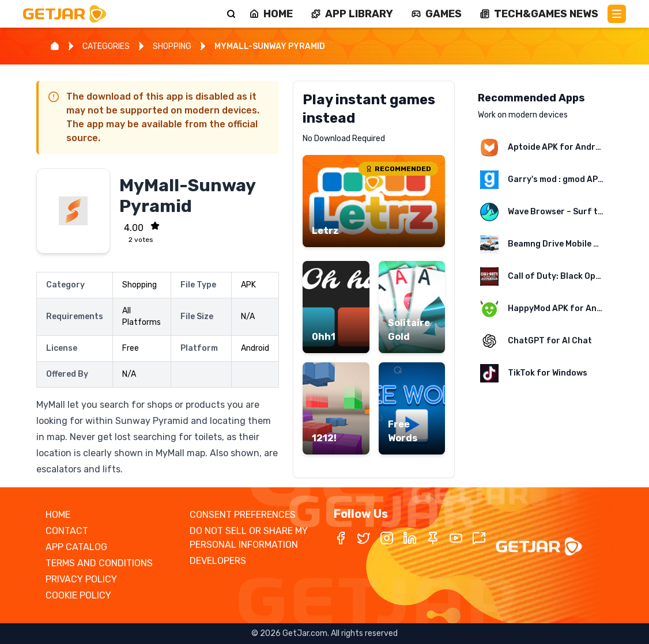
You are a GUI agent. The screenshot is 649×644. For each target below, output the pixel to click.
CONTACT (67, 531)
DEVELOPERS (218, 561)
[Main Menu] (617, 14)
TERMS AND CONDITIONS (99, 563)
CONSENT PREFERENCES (243, 515)
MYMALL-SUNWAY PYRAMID (270, 46)
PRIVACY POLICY (81, 579)
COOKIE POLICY (78, 595)
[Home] (55, 46)
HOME (58, 515)
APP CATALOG (76, 547)
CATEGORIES (106, 46)
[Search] (231, 14)
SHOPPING (172, 46)
